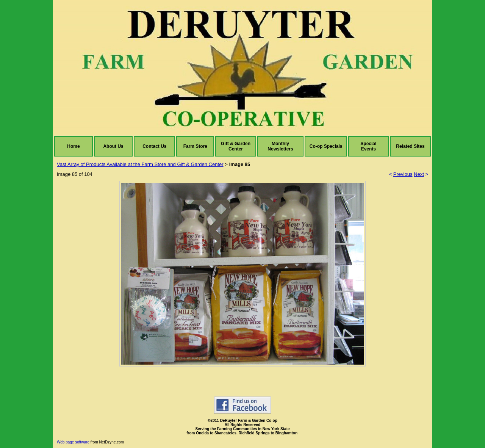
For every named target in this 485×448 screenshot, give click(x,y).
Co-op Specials (326, 146)
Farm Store (195, 146)
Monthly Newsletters (280, 146)
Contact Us (154, 146)
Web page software (73, 442)
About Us (113, 146)
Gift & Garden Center (236, 146)
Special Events (368, 146)
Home (73, 146)
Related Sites (410, 146)
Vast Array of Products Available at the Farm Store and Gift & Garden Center (140, 164)
